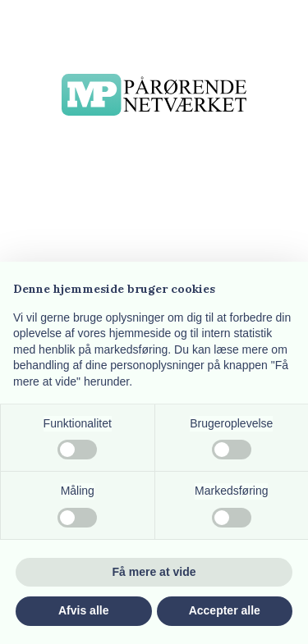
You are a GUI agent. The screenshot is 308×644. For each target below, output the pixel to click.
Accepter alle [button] (225, 610)
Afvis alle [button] (83, 610)
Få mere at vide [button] (154, 572)
